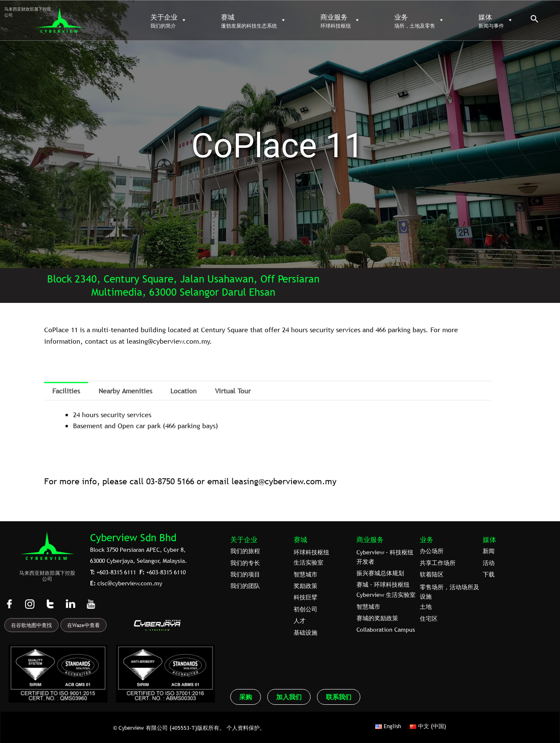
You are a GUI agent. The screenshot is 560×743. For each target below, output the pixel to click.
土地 (426, 607)
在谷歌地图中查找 (31, 625)
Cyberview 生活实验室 (386, 595)
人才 (300, 621)
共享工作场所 (438, 563)
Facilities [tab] (66, 391)
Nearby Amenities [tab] (125, 391)
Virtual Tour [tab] (233, 391)
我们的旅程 (245, 551)
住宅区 (429, 619)
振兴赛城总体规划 (380, 573)
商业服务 (370, 540)
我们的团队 (245, 586)
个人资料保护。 (246, 728)
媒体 (489, 540)
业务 (427, 540)
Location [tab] (184, 391)
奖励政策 (305, 586)
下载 (489, 574)
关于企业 (244, 540)
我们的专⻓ (245, 563)
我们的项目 (245, 574)
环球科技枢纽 (311, 552)
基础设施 (305, 633)
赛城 (300, 540)
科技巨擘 (305, 597)
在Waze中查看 (83, 625)
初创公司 (305, 609)
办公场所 (432, 551)
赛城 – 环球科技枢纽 (383, 585)
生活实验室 (308, 562)
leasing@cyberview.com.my (284, 481)
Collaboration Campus (386, 630)
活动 (489, 563)
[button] (535, 21)
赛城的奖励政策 (377, 618)
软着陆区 (432, 574)
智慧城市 (305, 574)
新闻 (489, 551)
